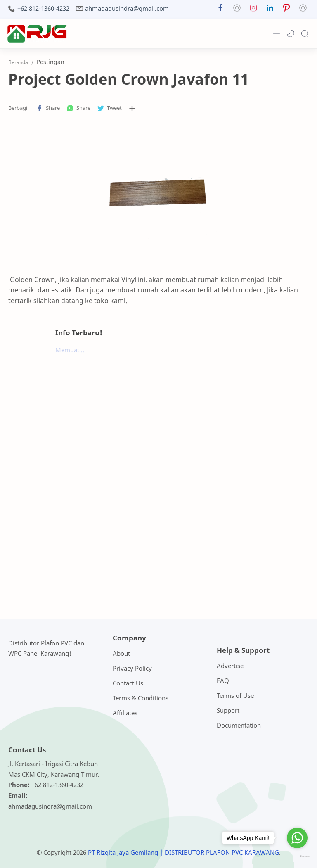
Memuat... (70, 350)
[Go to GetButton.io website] (297, 857)
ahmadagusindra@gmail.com (127, 8)
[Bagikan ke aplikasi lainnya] (132, 108)
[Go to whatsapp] (297, 838)
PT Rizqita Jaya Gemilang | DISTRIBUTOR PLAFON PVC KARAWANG (183, 852)
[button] (220, 10)
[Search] (305, 33)
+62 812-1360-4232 (43, 8)
